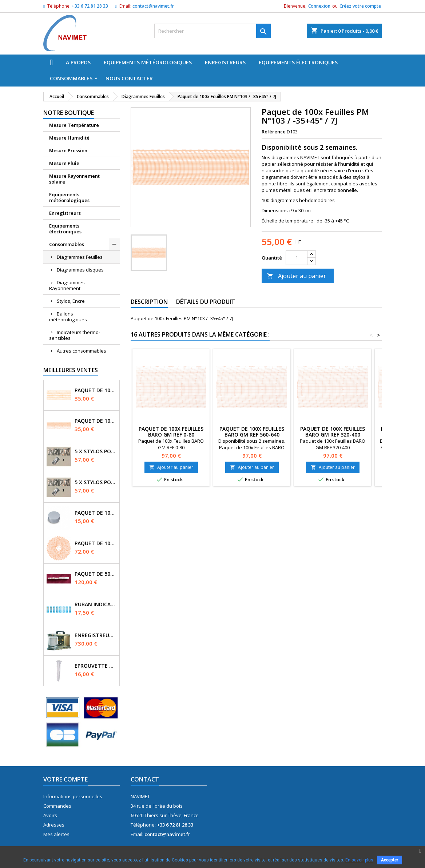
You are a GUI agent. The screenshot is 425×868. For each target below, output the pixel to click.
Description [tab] (149, 302)
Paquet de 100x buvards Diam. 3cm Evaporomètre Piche (96, 513)
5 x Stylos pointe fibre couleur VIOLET (96, 482)
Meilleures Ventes (71, 370)
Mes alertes (56, 834)
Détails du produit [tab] (206, 302)
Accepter (390, 860)
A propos (78, 62)
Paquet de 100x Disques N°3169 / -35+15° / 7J (96, 543)
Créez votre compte (360, 6)
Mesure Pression (68, 150)
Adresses (54, 825)
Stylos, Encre (71, 301)
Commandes (57, 806)
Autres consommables (82, 351)
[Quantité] (297, 258)
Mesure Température (74, 125)
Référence (274, 132)
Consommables (71, 78)
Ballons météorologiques (68, 317)
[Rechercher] (212, 31)
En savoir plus (359, 860)
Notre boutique (69, 113)
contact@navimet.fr (153, 6)
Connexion (319, 6)
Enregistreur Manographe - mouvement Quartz (96, 635)
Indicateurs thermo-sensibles (75, 335)
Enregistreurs (225, 62)
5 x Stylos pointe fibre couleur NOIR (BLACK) (96, 451)
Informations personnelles (73, 796)
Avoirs (50, 815)
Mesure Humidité (69, 138)
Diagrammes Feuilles (80, 257)
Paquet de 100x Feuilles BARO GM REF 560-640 (252, 432)
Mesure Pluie (64, 163)
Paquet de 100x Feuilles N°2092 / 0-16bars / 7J (96, 390)
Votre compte (65, 779)
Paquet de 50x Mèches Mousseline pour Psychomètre (96, 574)
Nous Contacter (129, 78)
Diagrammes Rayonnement (67, 285)
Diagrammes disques (80, 270)
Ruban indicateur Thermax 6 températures (96, 604)
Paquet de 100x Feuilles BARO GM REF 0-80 (171, 432)
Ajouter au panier (297, 276)
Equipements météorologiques (148, 62)
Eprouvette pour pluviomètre (96, 666)
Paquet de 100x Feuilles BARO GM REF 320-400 (333, 432)
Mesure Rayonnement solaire (74, 179)
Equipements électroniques (298, 62)
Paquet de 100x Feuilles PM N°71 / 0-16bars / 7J (96, 421)
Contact (145, 779)
